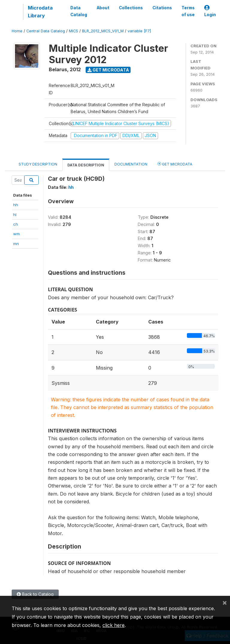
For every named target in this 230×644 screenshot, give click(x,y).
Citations (162, 8)
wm (16, 234)
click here (114, 625)
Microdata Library (40, 12)
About (103, 8)
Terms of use (188, 11)
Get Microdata (108, 70)
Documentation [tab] (131, 164)
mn (16, 244)
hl (15, 215)
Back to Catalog (35, 594)
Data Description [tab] (86, 165)
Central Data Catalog (46, 31)
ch (16, 224)
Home (17, 31)
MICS (74, 31)
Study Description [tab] (38, 164)
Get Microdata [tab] (175, 164)
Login (210, 11)
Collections (131, 8)
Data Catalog (79, 11)
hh (16, 205)
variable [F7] (139, 31)
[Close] (225, 602)
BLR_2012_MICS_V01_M (103, 31)
